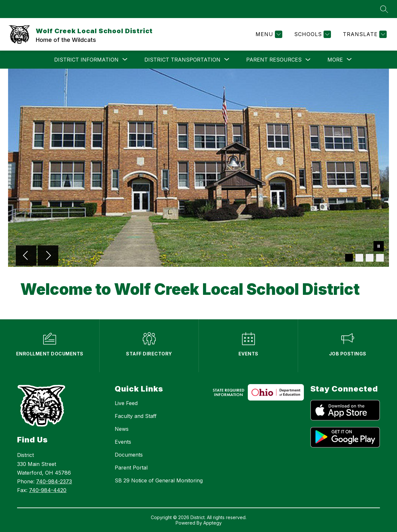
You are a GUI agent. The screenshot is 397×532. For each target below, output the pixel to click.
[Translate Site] (364, 34)
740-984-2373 (54, 481)
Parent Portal (131, 468)
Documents (129, 455)
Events (123, 442)
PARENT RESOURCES (274, 60)
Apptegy (213, 523)
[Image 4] (380, 258)
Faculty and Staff (136, 416)
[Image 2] (359, 258)
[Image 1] (349, 258)
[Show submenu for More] (335, 60)
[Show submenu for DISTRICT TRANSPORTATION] (182, 60)
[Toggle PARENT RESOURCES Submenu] (308, 60)
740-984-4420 (48, 490)
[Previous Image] (26, 256)
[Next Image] (48, 256)
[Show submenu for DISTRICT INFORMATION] (86, 60)
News (122, 429)
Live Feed (126, 403)
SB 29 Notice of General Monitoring (159, 480)
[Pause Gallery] (379, 247)
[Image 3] (370, 258)
